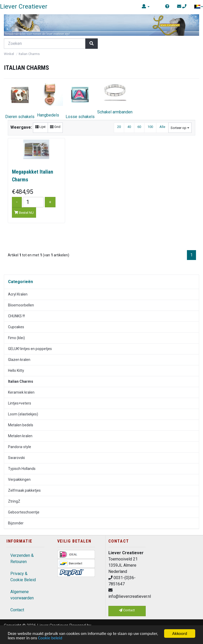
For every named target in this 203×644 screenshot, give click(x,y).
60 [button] (139, 127)
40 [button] (129, 127)
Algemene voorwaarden (22, 595)
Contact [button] (127, 610)
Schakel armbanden (115, 98)
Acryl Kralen (18, 294)
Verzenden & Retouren (22, 559)
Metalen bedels (21, 425)
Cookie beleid (50, 638)
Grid (55, 127)
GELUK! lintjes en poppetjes (30, 349)
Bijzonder (16, 523)
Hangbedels (50, 100)
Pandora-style (20, 447)
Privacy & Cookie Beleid (23, 577)
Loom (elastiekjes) (23, 414)
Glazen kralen (19, 360)
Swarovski (16, 458)
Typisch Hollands (22, 469)
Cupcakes (16, 327)
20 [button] (119, 127)
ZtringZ (14, 501)
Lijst (40, 127)
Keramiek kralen (21, 392)
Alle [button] (162, 127)
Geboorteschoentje (24, 512)
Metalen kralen (20, 436)
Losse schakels (80, 100)
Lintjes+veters (20, 403)
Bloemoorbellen (21, 305)
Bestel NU (24, 213)
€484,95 (23, 192)
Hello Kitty (16, 371)
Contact (17, 610)
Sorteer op (180, 128)
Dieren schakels (20, 100)
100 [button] (150, 127)
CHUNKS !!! (16, 316)
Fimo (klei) (16, 338)
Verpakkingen (19, 479)
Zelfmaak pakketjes (24, 490)
